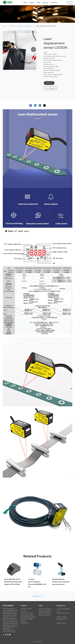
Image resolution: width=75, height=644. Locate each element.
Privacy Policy (37, 642)
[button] (6, 49)
